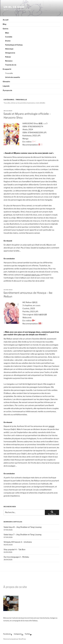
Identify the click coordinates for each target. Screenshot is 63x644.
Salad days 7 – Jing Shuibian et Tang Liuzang (23, 535)
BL (39, 191)
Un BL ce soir (14, 7)
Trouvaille (9, 73)
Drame (8, 41)
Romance (9, 61)
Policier (8, 57)
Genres (5, 29)
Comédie (9, 37)
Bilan (7, 33)
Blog (5, 24)
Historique (9, 49)
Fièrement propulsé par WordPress (15, 639)
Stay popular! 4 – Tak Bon (15, 550)
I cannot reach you (32, 275)
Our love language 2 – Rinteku (16, 557)
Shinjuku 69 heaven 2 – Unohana (18, 542)
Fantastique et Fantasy (14, 45)
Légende (6, 86)
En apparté (7, 69)
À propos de (7, 90)
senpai (51, 426)
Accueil (6, 20)
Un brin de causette (13, 77)
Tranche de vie (11, 65)
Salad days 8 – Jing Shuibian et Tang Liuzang (23, 527)
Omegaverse (10, 53)
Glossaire (6, 82)
